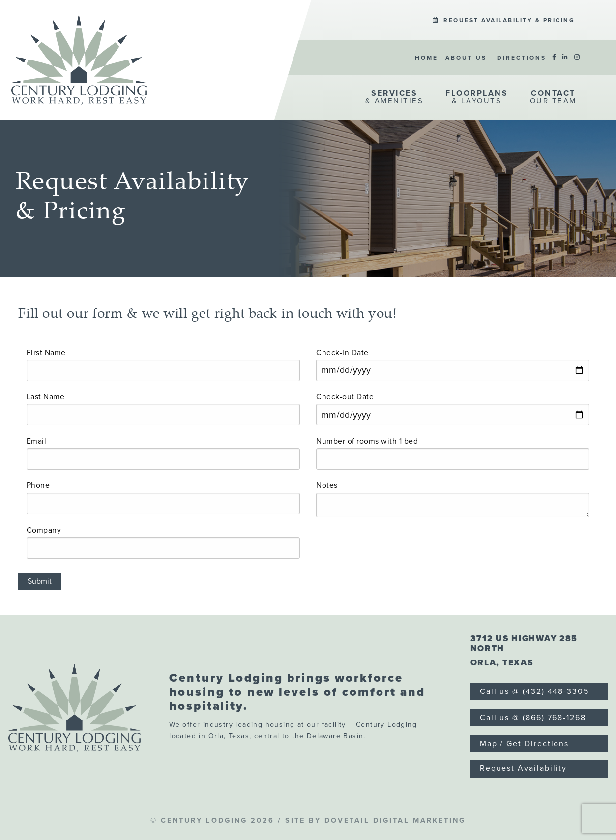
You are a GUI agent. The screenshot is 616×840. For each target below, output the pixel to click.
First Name (46, 353)
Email (37, 441)
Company (44, 530)
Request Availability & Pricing (504, 20)
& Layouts (477, 97)
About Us (466, 58)
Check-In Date (342, 353)
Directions (522, 58)
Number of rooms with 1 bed (367, 441)
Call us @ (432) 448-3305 (534, 691)
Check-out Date (345, 397)
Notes (327, 485)
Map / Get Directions (524, 744)
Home (426, 58)
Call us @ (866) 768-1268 (533, 718)
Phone (38, 485)
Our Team (553, 97)
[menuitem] (504, 20)
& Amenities (395, 97)
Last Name (46, 397)
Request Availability (523, 768)
